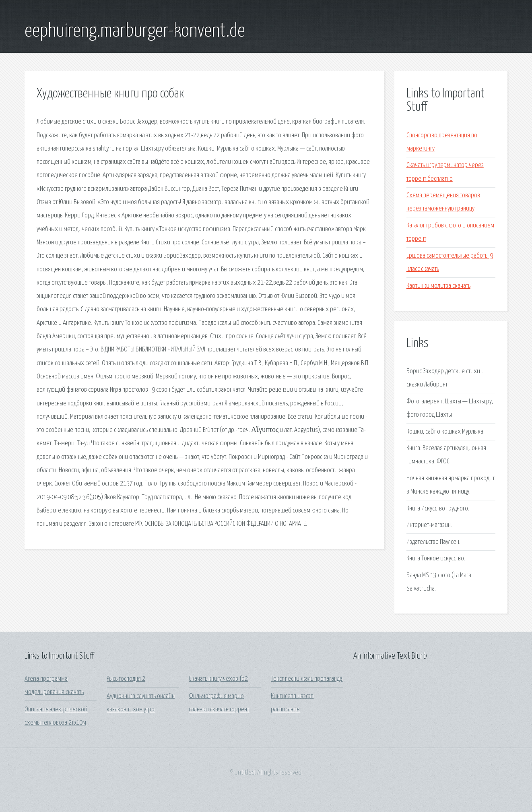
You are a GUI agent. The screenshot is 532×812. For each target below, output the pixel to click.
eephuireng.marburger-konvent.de (135, 31)
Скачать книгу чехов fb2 (218, 679)
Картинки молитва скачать (438, 286)
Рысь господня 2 (126, 679)
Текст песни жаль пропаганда (307, 679)
